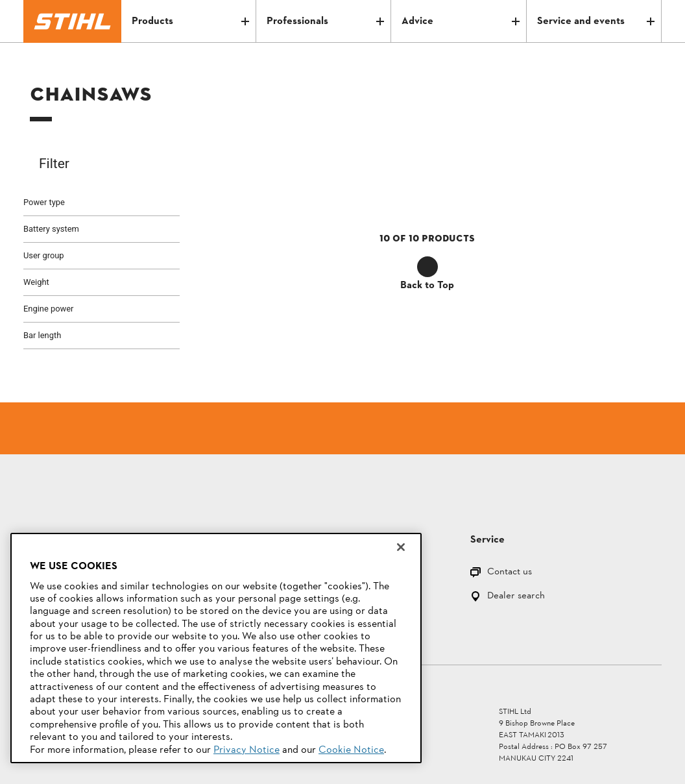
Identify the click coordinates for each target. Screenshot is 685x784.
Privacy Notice (246, 750)
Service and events (596, 21)
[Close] (401, 547)
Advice (460, 21)
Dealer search (516, 597)
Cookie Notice (351, 750)
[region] (216, 648)
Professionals (325, 21)
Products (190, 21)
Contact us (510, 573)
